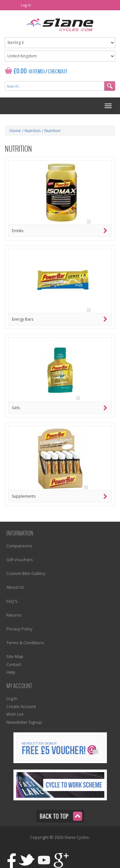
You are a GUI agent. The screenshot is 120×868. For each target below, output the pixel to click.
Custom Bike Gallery (26, 573)
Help (11, 672)
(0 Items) (37, 72)
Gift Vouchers (20, 560)
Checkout (58, 72)
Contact (14, 664)
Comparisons (19, 546)
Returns (14, 615)
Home (15, 131)
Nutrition (33, 131)
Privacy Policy (20, 629)
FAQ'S (12, 601)
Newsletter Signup (24, 722)
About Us (15, 587)
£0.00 (20, 71)
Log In (26, 5)
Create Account (21, 706)
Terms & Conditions (25, 643)
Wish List (15, 714)
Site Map (15, 656)
